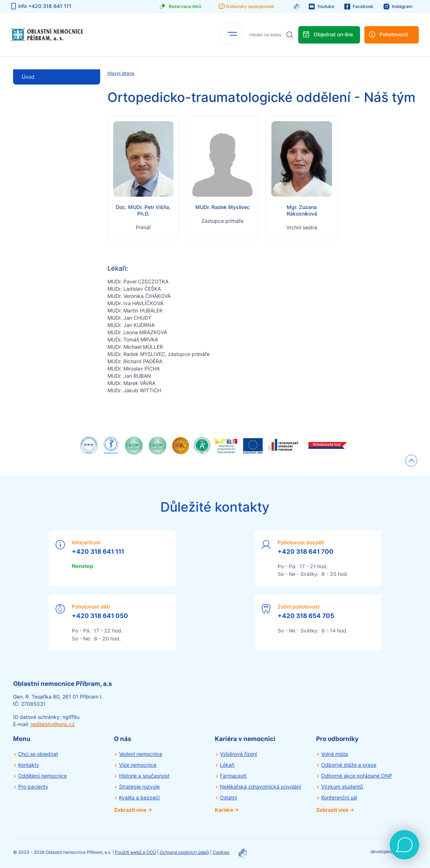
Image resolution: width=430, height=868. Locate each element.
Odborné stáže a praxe (349, 765)
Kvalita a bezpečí (139, 797)
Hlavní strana (121, 73)
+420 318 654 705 (306, 616)
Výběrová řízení (238, 754)
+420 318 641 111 (98, 552)
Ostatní (228, 797)
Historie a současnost (144, 776)
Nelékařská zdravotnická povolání (260, 787)
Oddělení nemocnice (42, 776)
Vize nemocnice (138, 765)
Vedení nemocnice (141, 754)
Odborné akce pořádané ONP (357, 776)
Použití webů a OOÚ (136, 852)
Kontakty (29, 765)
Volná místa (335, 754)
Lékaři (227, 765)
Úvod (28, 77)
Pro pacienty (33, 787)
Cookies (221, 852)
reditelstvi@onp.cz (53, 724)
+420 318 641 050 (100, 616)
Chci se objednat (38, 754)
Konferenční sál (339, 797)
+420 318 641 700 (306, 552)
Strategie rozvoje (139, 787)
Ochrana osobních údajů (184, 852)
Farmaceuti (233, 776)
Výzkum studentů (342, 787)
